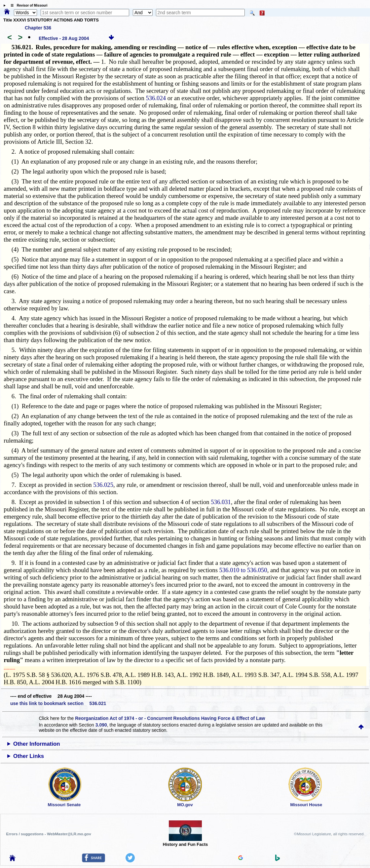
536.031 (221, 502)
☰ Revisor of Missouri (27, 5)
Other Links (29, 756)
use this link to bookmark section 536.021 (58, 703)
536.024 (156, 98)
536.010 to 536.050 (243, 570)
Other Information (37, 744)
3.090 (101, 725)
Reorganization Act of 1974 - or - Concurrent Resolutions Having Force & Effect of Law (170, 718)
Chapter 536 (38, 28)
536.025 (103, 485)
